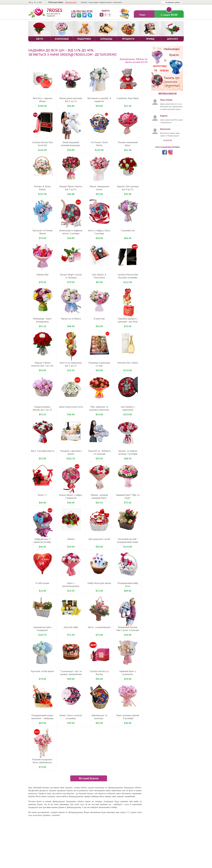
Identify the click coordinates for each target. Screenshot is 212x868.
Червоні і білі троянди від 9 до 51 (128, 188)
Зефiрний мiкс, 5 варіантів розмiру (42, 540)
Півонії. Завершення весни (99, 188)
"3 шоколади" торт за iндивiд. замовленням (71, 673)
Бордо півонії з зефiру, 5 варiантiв (71, 496)
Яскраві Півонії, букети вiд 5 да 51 (71, 188)
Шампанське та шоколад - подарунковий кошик (99, 718)
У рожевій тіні (128, 230)
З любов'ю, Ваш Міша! (128, 98)
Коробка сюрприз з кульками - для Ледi (128, 320)
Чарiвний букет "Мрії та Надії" (128, 496)
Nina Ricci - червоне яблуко (42, 100)
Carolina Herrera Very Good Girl (42, 144)
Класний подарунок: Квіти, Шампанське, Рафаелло (42, 762)
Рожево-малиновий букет (128, 144)
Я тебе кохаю (42, 583)
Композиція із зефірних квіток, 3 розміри (71, 232)
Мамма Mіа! (42, 274)
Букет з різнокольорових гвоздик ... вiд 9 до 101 (71, 586)
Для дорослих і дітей (99, 539)
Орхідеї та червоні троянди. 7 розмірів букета (128, 454)
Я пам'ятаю (99, 319)
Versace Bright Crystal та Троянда (71, 276)
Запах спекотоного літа (71, 407)
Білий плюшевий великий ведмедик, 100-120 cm (71, 145)
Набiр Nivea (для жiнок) (99, 583)
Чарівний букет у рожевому (128, 673)
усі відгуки (168, 140)
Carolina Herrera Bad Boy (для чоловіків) (128, 276)
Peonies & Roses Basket (42, 188)
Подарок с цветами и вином (71, 452)
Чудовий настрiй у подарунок (42, 629)
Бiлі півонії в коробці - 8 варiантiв (99, 100)
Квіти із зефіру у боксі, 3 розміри (99, 232)
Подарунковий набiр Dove (128, 585)
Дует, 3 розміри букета (42, 451)
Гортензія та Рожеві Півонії (42, 232)
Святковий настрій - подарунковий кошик (128, 540)
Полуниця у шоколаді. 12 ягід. (99, 364)
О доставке (93, 2)
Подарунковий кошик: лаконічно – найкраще (42, 717)
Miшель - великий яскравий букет (99, 496)
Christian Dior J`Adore (128, 363)
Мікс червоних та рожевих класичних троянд (99, 410)
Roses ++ (42, 495)
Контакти (118, 2)
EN (40, 2)
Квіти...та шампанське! (99, 627)
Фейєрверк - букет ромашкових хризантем (42, 322)
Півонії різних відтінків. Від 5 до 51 (71, 100)
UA (35, 2)
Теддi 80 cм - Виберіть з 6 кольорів (99, 452)
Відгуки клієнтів (168, 93)
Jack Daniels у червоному (128, 408)
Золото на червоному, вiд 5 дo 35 (71, 364)
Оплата (84, 2)
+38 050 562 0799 (82, 11)
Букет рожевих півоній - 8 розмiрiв (128, 717)
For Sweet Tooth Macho (99, 144)
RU (30, 2)
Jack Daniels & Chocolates (99, 276)
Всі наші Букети (89, 778)
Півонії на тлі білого (71, 319)
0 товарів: (169, 13)
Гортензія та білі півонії (42, 671)
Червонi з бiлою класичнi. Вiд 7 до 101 (42, 364)
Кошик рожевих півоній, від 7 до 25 (42, 408)
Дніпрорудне (71, 2)
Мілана (71, 539)
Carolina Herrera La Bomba (99, 673)
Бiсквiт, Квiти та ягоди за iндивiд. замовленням (71, 718)
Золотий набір (71, 627)
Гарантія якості (106, 2)
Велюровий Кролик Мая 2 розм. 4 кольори (128, 629)
